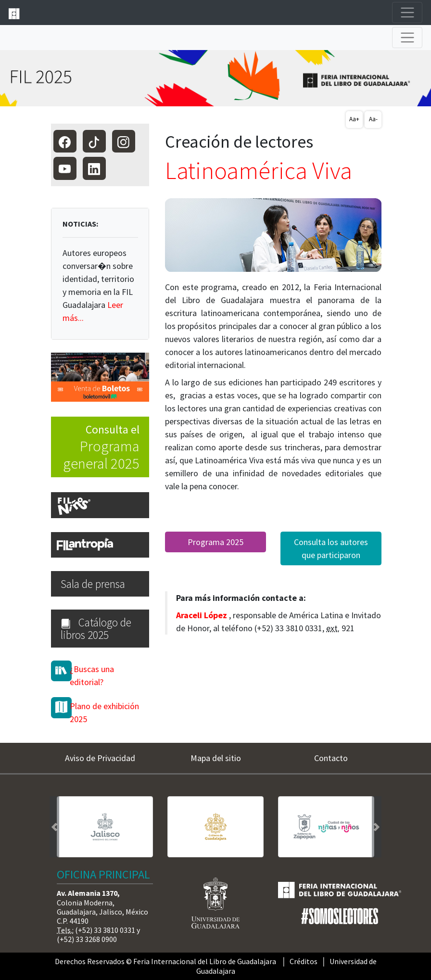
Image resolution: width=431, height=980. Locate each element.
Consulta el (95, 447)
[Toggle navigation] (407, 13)
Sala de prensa (93, 584)
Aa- (373, 119)
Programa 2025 (215, 542)
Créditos (304, 961)
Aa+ (354, 119)
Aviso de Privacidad (100, 758)
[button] (54, 827)
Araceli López (202, 615)
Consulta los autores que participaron (331, 548)
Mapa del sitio (216, 758)
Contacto (331, 758)
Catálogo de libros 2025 (96, 628)
